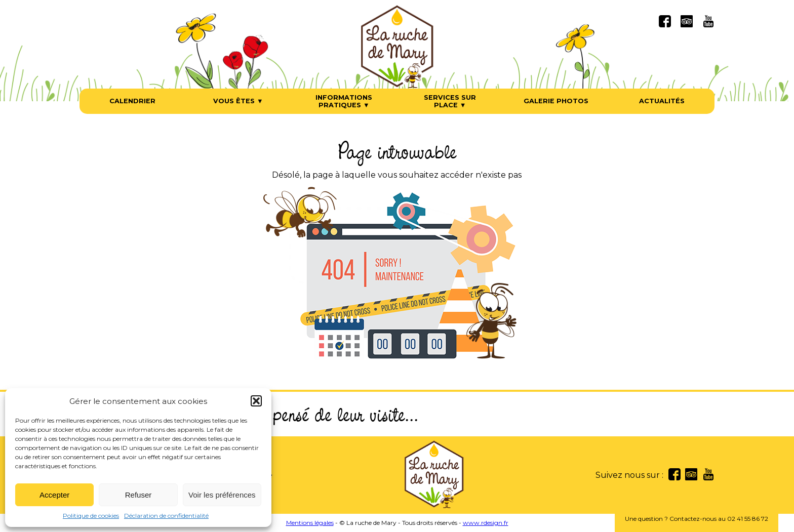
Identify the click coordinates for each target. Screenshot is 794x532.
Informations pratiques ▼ (344, 101)
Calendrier (132, 101)
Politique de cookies (91, 516)
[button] (256, 401)
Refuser (138, 495)
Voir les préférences (222, 495)
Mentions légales (310, 523)
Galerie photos (556, 101)
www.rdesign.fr (486, 523)
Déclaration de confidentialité (166, 516)
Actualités (662, 101)
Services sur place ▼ (450, 101)
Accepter (54, 495)
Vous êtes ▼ (238, 101)
